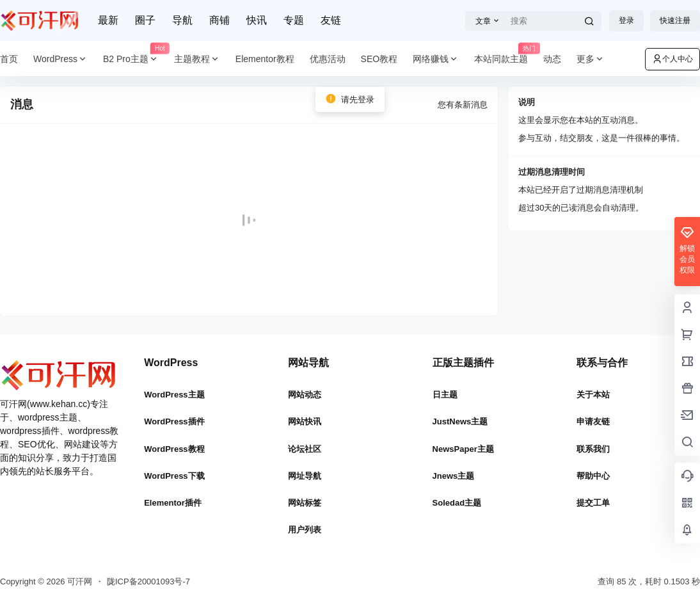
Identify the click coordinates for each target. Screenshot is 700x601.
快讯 (257, 20)
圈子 (145, 20)
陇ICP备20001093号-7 (148, 581)
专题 (294, 20)
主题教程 (197, 59)
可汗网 (78, 581)
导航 (182, 20)
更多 (591, 59)
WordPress (60, 59)
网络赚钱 (436, 59)
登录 (626, 20)
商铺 (219, 20)
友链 (331, 20)
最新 (108, 20)
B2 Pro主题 (135, 59)
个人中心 (672, 59)
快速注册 (675, 20)
